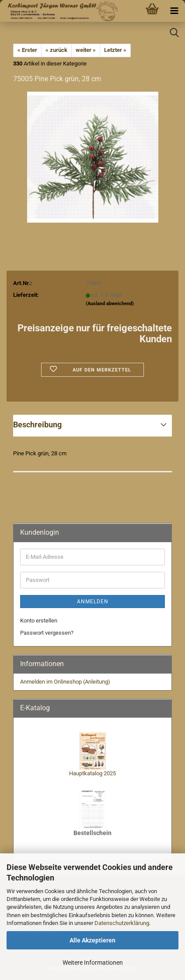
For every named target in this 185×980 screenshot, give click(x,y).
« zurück (56, 50)
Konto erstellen (39, 621)
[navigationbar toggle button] (174, 11)
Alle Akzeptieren (92, 940)
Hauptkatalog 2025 (92, 773)
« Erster (27, 50)
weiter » (86, 50)
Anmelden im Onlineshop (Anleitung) (65, 682)
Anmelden (93, 602)
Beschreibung (37, 425)
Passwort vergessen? (47, 633)
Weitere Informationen (93, 963)
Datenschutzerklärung (122, 923)
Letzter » (115, 50)
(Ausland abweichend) (110, 304)
